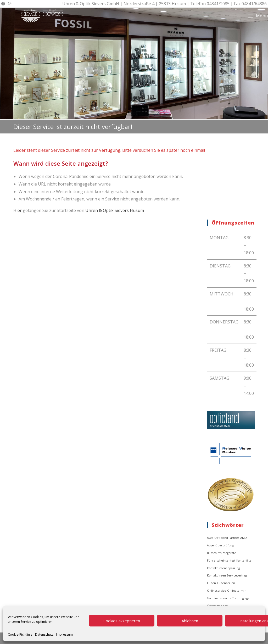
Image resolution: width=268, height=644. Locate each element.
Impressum (64, 634)
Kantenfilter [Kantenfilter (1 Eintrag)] (245, 561)
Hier (18, 210)
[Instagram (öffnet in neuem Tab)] (10, 4)
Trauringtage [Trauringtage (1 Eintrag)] (241, 598)
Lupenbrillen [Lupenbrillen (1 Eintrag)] (226, 583)
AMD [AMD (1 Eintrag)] (244, 538)
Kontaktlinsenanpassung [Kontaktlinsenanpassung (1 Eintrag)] (223, 568)
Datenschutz (44, 634)
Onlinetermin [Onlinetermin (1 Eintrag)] (237, 591)
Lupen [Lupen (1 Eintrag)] (211, 583)
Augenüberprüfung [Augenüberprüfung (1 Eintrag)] (220, 545)
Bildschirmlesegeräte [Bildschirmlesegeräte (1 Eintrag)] (222, 553)
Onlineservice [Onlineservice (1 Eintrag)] (217, 591)
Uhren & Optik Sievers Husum (115, 210)
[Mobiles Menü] (258, 16)
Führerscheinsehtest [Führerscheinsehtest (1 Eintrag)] (221, 561)
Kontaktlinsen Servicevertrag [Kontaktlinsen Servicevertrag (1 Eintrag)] (227, 575)
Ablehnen (190, 621)
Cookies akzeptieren (122, 621)
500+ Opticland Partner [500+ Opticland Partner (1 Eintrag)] (223, 538)
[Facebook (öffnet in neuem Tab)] (4, 4)
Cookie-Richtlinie (20, 634)
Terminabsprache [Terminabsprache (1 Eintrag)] (219, 598)
